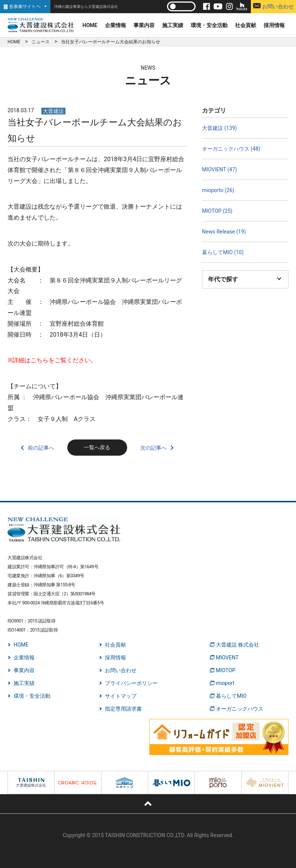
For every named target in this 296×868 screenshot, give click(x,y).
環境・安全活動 (209, 25)
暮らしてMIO (231, 696)
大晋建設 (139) (219, 128)
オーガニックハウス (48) (231, 149)
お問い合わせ (273, 6)
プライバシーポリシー (131, 683)
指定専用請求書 (123, 709)
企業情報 (115, 25)
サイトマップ (121, 696)
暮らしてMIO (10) (223, 252)
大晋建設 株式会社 (238, 645)
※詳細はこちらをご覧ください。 (52, 360)
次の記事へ (153, 448)
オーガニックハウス (240, 709)
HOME (90, 25)
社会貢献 (246, 25)
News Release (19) (224, 232)
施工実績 (173, 25)
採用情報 (274, 25)
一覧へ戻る (97, 447)
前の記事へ (41, 448)
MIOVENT (227, 657)
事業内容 (144, 25)
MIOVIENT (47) (219, 169)
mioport (225, 683)
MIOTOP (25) (217, 211)
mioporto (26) (218, 190)
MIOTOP (226, 670)
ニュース (41, 42)
